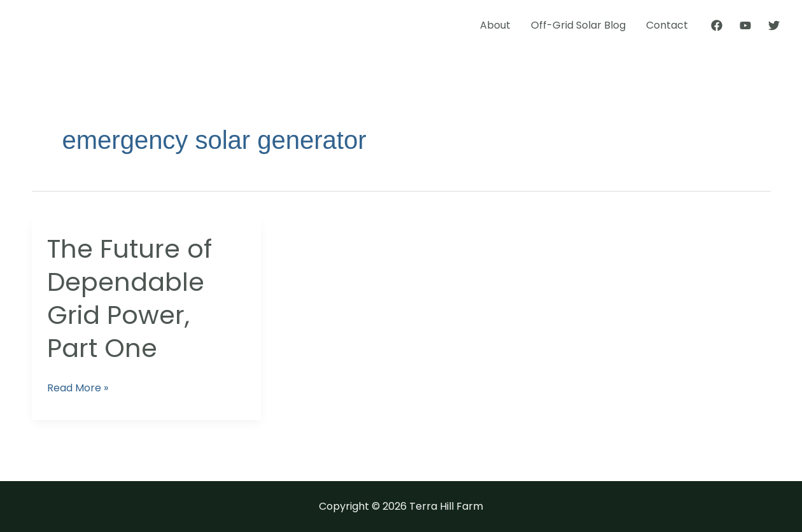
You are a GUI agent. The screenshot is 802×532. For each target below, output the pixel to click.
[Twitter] (774, 25)
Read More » (78, 388)
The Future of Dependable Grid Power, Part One (130, 298)
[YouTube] (745, 25)
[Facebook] (717, 25)
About (495, 25)
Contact (667, 25)
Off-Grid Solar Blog (578, 25)
